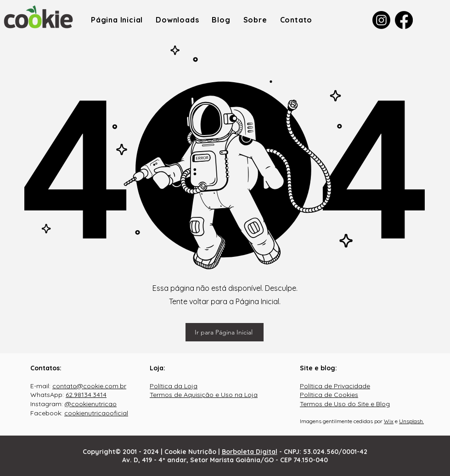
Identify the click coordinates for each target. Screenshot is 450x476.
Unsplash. (411, 421)
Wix (389, 421)
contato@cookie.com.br (89, 386)
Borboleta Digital (250, 452)
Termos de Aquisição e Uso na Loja (204, 395)
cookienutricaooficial (96, 413)
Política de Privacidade (335, 386)
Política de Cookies (329, 395)
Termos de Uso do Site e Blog (345, 404)
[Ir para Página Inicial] (225, 332)
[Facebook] (404, 20)
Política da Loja (174, 386)
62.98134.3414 (86, 395)
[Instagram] (381, 20)
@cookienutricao (91, 404)
